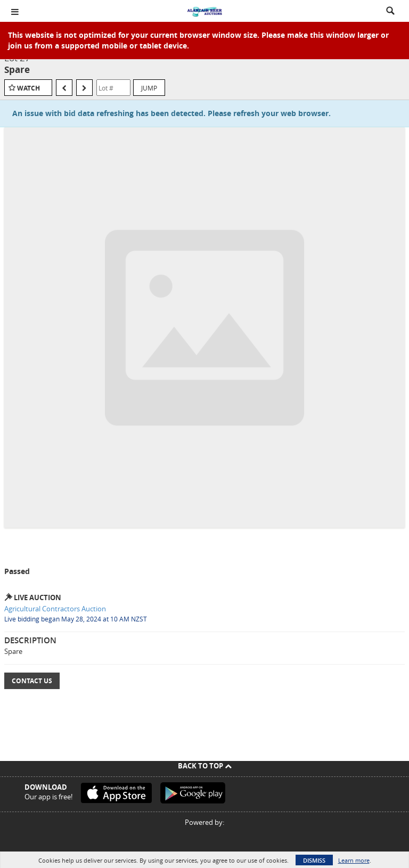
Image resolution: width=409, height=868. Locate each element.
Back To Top (205, 766)
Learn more (354, 860)
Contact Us (32, 681)
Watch (28, 88)
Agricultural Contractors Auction (55, 609)
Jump (149, 88)
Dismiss (314, 860)
